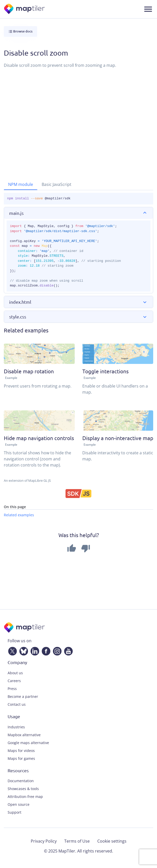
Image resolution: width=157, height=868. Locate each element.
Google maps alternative (28, 743)
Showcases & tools (23, 789)
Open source (19, 804)
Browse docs (20, 31)
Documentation (21, 781)
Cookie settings (112, 841)
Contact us (17, 704)
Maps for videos (21, 751)
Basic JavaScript (57, 184)
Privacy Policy (44, 841)
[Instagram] (56, 650)
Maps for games (21, 758)
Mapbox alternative (24, 735)
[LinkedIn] (34, 650)
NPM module (21, 184)
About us (15, 673)
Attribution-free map (25, 797)
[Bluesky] (23, 650)
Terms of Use (77, 841)
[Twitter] (11, 650)
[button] (78, 213)
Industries (16, 727)
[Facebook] (45, 650)
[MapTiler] (25, 9)
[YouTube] (67, 650)
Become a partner (23, 696)
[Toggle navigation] (148, 9)
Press (12, 689)
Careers (14, 681)
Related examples (19, 515)
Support (14, 812)
